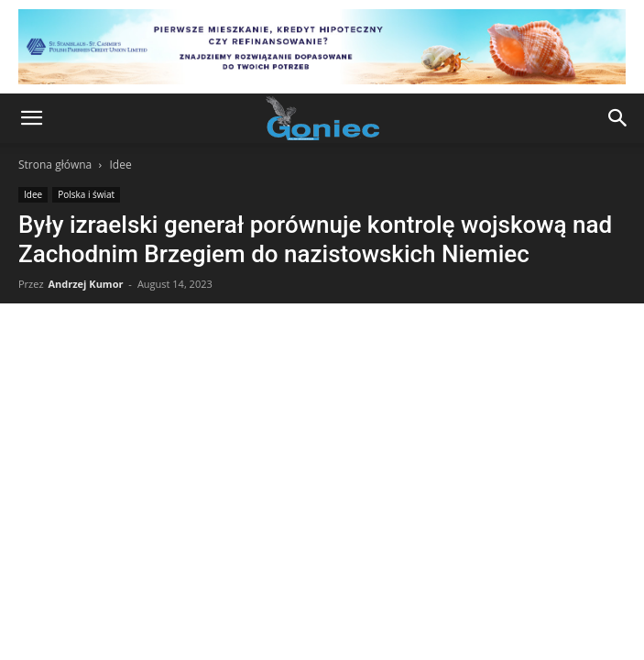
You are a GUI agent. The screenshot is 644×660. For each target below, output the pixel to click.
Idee (120, 165)
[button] (31, 118)
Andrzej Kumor (85, 284)
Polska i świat (86, 194)
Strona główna (55, 165)
